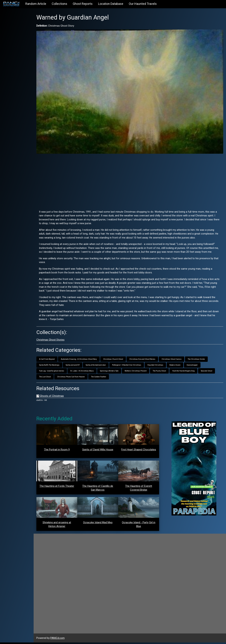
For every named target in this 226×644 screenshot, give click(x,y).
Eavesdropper (202, 367)
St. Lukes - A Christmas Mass (92, 372)
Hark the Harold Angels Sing (193, 372)
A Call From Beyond (56, 361)
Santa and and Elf (82, 367)
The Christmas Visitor (206, 361)
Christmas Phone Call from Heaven (98, 378)
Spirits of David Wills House (104, 451)
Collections (59, 4)
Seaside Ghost (54, 378)
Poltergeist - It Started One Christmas (136, 367)
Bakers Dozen (184, 367)
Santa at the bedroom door (105, 367)
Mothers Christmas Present (145, 372)
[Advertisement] (135, 174)
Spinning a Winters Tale (119, 372)
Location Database (111, 4)
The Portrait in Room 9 (65, 451)
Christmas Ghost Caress (181, 361)
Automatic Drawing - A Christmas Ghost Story (88, 361)
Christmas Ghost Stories (60, 341)
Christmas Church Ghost (123, 361)
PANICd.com (67, 639)
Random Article (36, 4)
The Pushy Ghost (169, 372)
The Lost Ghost (72, 378)
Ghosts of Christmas (61, 397)
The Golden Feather (126, 378)
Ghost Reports (83, 4)
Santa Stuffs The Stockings (59, 367)
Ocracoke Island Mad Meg (104, 524)
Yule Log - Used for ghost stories (61, 372)
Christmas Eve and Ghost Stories (152, 361)
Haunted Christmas (165, 367)
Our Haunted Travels (143, 4)
